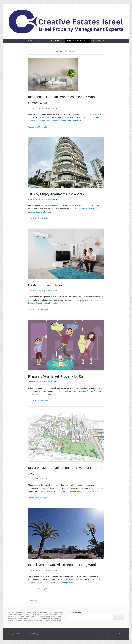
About (41, 41)
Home (30, 41)
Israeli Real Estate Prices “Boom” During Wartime (64, 565)
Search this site (75, 613)
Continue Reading (45, 303)
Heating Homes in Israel (46, 285)
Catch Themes (120, 634)
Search (119, 617)
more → (89, 118)
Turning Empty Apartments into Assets (56, 194)
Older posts (34, 601)
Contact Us (99, 41)
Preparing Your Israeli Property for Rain (57, 376)
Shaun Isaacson (51, 108)
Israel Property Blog (78, 41)
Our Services (55, 41)
